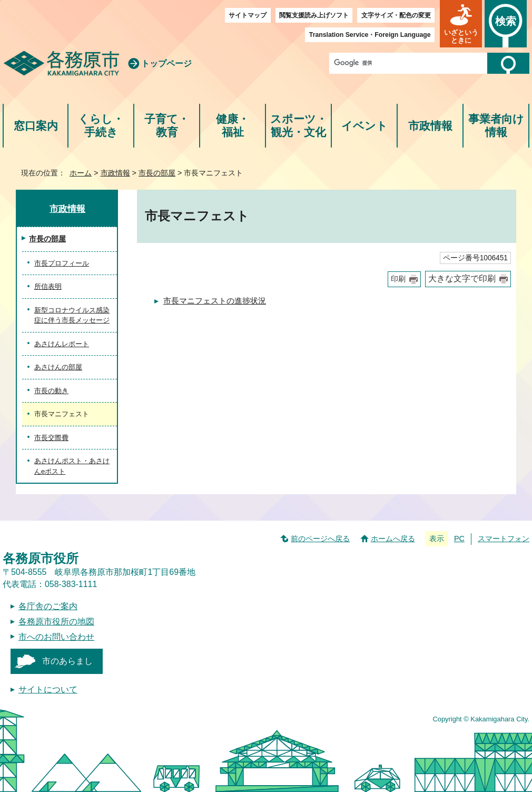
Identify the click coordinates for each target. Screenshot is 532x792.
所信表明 (48, 286)
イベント (364, 126)
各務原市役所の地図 (56, 622)
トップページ (166, 63)
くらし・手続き (101, 126)
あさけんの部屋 (58, 367)
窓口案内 (36, 126)
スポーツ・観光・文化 (299, 126)
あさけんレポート (62, 344)
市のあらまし (67, 661)
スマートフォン (504, 539)
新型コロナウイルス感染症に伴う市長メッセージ (72, 315)
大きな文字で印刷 (462, 278)
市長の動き (51, 391)
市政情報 (430, 126)
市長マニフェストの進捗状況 (215, 301)
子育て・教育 (167, 126)
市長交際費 (51, 438)
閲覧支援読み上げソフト (314, 15)
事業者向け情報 (496, 126)
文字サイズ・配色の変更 (396, 15)
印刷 (398, 279)
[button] (461, 24)
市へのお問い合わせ (56, 637)
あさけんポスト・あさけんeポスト (72, 466)
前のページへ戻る (320, 539)
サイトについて (48, 690)
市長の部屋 (157, 173)
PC (459, 539)
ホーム (81, 173)
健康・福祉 (233, 126)
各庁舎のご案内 (48, 606)
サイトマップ (248, 15)
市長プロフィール (62, 263)
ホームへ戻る (393, 539)
